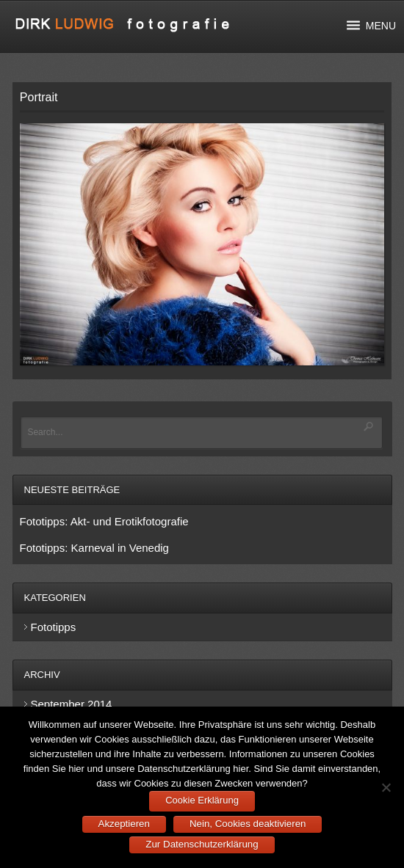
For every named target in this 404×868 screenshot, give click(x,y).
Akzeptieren (124, 824)
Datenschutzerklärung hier (193, 769)
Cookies (357, 754)
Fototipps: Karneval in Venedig (94, 548)
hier (76, 769)
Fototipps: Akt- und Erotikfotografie (104, 521)
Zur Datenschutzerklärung (202, 844)
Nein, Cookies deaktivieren (248, 824)
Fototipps (54, 627)
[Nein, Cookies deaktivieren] (386, 787)
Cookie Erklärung (202, 800)
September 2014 (72, 704)
